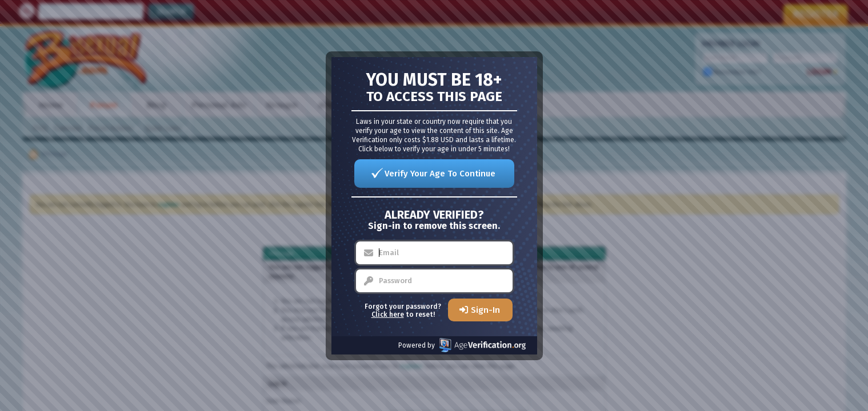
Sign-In (485, 310)
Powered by (462, 345)
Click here (388, 315)
